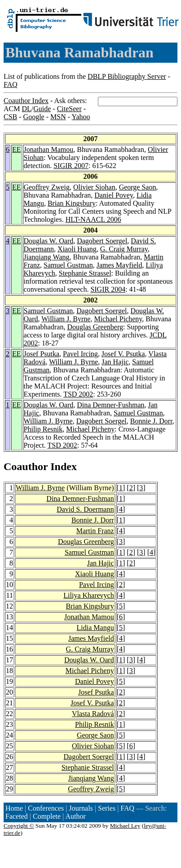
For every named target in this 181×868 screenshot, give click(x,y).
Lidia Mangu (95, 628)
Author (76, 816)
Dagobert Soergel (102, 241)
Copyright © (19, 826)
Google (34, 117)
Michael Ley (125, 826)
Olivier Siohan (94, 187)
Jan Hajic (115, 362)
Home (14, 808)
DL (26, 109)
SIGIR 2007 (71, 166)
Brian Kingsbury (72, 203)
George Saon (138, 187)
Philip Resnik (43, 429)
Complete (47, 816)
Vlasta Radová (93, 714)
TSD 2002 (78, 394)
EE (17, 149)
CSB (10, 117)
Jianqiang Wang (47, 257)
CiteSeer (69, 109)
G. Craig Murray (124, 249)
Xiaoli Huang (77, 249)
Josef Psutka (42, 354)
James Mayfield (119, 265)
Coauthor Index (26, 101)
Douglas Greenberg (95, 327)
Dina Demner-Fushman (110, 405)
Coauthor (26, 466)
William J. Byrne (66, 319)
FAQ (11, 84)
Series (107, 808)
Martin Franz (95, 531)
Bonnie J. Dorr (151, 421)
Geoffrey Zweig (47, 187)
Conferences (46, 808)
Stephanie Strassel (85, 273)
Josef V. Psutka (123, 354)
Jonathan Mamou (49, 149)
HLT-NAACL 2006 (93, 219)
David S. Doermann (85, 509)
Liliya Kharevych (88, 595)
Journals (81, 808)
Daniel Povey (114, 195)
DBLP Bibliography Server (127, 76)
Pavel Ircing (80, 354)
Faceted (17, 816)
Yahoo (81, 117)
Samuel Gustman (68, 265)
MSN (58, 117)
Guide (42, 109)
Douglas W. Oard (49, 241)
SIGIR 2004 (108, 289)
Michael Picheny (118, 319)
